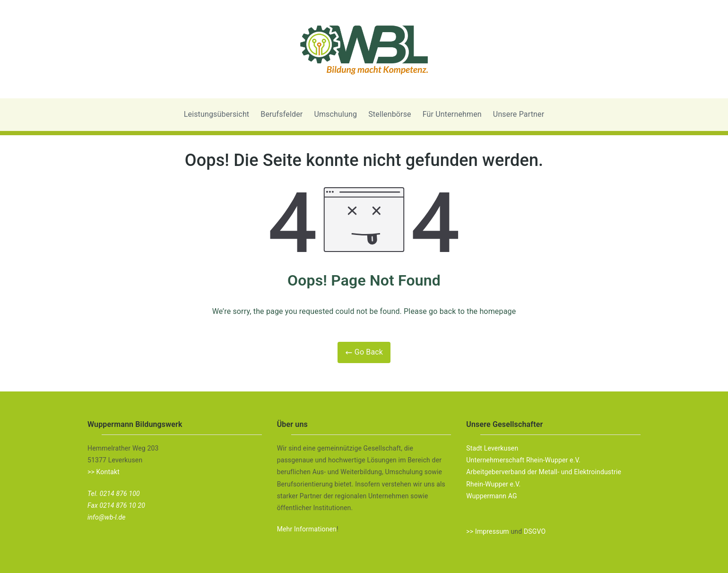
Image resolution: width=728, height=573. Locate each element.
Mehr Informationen (307, 529)
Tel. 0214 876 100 (114, 494)
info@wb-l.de (107, 517)
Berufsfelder (282, 114)
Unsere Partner (519, 114)
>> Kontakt (104, 472)
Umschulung (335, 114)
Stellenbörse (390, 114)
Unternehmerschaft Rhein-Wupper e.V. (523, 460)
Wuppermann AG (491, 496)
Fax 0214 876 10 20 (116, 505)
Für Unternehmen (452, 114)
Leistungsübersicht (217, 114)
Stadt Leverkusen (492, 448)
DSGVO (535, 531)
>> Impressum (487, 531)
